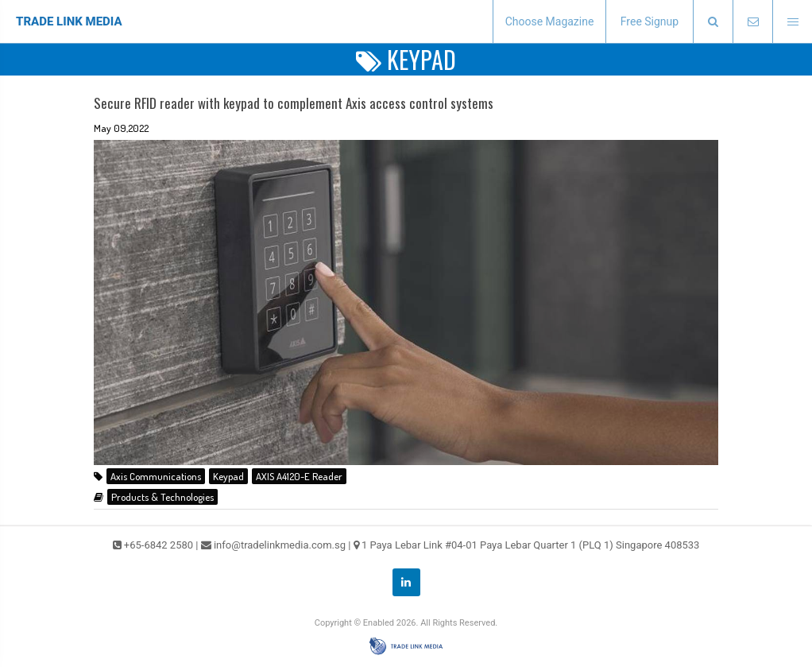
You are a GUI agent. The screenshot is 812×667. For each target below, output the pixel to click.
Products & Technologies (162, 497)
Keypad (228, 476)
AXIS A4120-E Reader (299, 476)
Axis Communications (156, 476)
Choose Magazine (550, 21)
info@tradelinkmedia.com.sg (280, 545)
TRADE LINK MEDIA (69, 21)
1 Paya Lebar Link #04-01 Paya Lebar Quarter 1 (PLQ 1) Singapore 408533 (531, 545)
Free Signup (650, 21)
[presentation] (713, 22)
